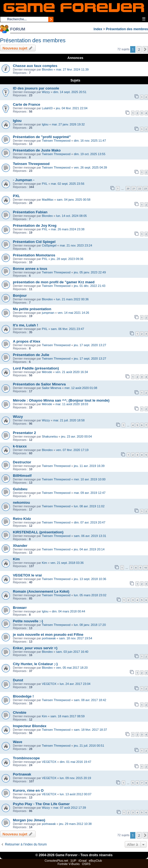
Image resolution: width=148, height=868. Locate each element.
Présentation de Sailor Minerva (39, 384)
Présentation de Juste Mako (37, 150)
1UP (73, 861)
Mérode (47, 372)
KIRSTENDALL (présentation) (38, 532)
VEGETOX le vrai (27, 575)
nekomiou (21, 502)
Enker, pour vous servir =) (35, 648)
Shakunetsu (50, 436)
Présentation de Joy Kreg (35, 226)
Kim (16, 559)
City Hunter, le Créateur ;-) (35, 664)
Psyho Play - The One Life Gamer (41, 804)
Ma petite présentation (32, 309)
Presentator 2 (24, 433)
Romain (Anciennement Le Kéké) (41, 591)
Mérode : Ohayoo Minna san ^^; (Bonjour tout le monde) (61, 400)
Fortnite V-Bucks (69, 864)
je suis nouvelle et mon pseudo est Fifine (48, 635)
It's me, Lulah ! (25, 325)
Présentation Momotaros (34, 255)
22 (140, 188)
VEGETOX (49, 684)
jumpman (48, 313)
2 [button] (139, 49)
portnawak (49, 638)
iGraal (82, 861)
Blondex (47, 69)
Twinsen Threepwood (56, 141)
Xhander (20, 546)
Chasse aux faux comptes (35, 66)
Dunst (18, 680)
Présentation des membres (127, 29)
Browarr (20, 608)
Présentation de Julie (31, 355)
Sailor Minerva (52, 388)
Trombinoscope (26, 758)
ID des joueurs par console (36, 88)
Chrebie (20, 712)
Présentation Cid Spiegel (34, 242)
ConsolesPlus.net (56, 861)
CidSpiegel (49, 245)
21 (134, 188)
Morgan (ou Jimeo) (29, 820)
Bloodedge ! (23, 696)
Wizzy (46, 92)
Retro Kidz (22, 519)
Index (98, 29)
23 (146, 188)
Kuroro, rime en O (28, 790)
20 (128, 188)
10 (146, 568)
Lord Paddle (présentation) (36, 368)
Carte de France (27, 104)
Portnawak (22, 774)
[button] (145, 49)
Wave (18, 742)
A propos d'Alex (27, 341)
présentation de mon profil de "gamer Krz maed (54, 282)
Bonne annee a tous (30, 269)
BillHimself (22, 476)
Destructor (22, 462)
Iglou (17, 121)
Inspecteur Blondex (30, 726)
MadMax (48, 200)
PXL (45, 184)
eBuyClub (95, 861)
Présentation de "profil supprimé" (42, 137)
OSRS (86, 864)
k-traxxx (20, 446)
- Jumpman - (24, 180)
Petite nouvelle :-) (28, 621)
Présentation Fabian (30, 212)
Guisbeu (20, 489)
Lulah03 (47, 108)
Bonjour (20, 296)
